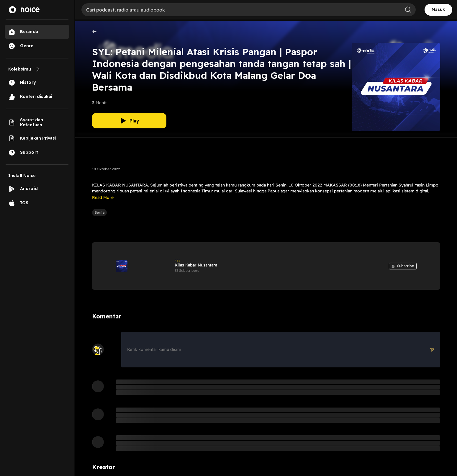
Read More (103, 197)
